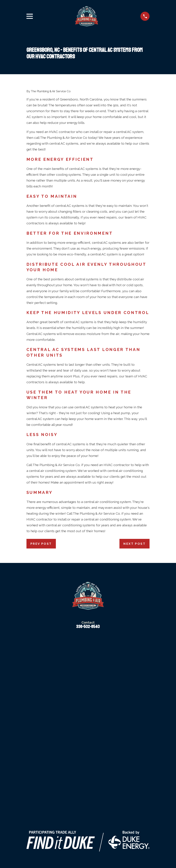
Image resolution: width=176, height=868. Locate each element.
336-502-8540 (88, 627)
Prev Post (41, 544)
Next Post (134, 544)
